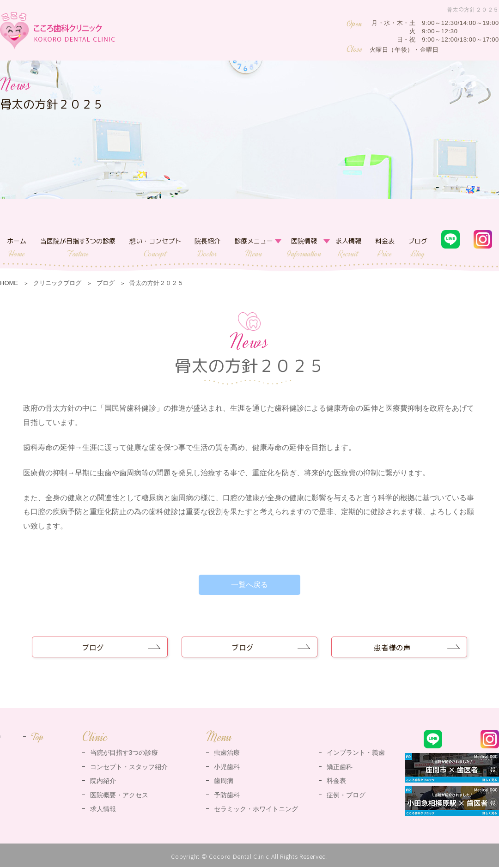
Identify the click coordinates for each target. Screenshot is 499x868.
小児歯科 (227, 767)
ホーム (17, 248)
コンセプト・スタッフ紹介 (129, 767)
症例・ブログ (346, 795)
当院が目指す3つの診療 (124, 753)
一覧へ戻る (249, 585)
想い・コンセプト (155, 248)
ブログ (418, 248)
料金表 (385, 248)
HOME (9, 283)
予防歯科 (227, 795)
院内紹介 (103, 782)
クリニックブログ (57, 283)
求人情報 (348, 248)
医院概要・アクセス (119, 795)
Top (37, 738)
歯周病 (224, 782)
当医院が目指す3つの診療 (78, 248)
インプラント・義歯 (356, 753)
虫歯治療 (227, 753)
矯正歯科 (340, 767)
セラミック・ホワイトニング (256, 810)
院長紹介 (207, 248)
